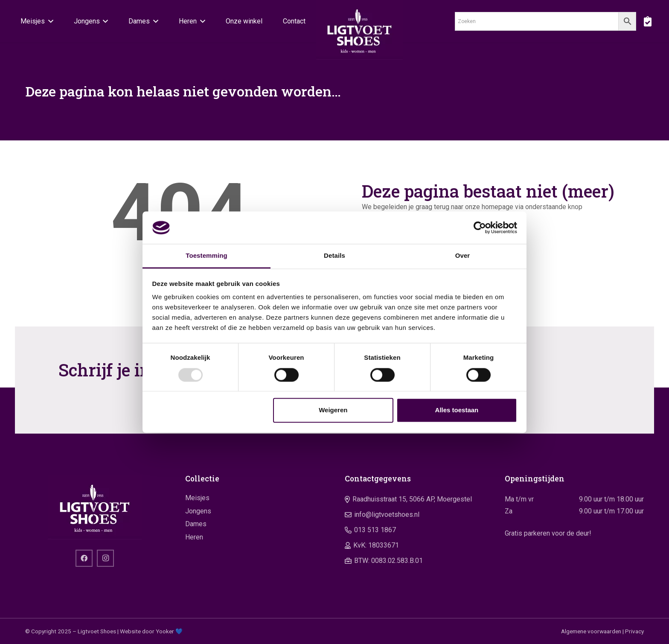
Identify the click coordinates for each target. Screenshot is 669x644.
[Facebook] (84, 558)
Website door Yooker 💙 (151, 631)
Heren (194, 537)
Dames (196, 524)
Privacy (634, 631)
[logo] (359, 30)
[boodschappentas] (647, 21)
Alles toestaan (457, 410)
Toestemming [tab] (207, 256)
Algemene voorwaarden (591, 631)
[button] (49, 21)
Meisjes (197, 498)
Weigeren (333, 410)
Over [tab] (463, 256)
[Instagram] (105, 558)
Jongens (198, 511)
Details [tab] (334, 256)
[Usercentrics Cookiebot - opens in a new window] (480, 227)
